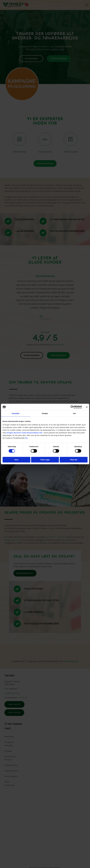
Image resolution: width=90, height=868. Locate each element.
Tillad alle (74, 460)
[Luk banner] (87, 407)
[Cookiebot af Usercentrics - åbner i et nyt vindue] (72, 407)
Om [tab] (74, 413)
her (27, 438)
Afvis (16, 460)
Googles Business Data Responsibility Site (24, 433)
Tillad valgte (45, 460)
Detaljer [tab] (45, 413)
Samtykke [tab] (16, 413)
